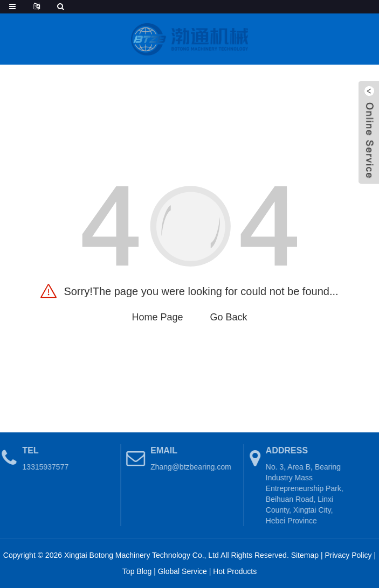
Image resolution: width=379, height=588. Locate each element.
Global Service (182, 571)
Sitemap (305, 555)
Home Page (157, 317)
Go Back (229, 317)
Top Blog (137, 571)
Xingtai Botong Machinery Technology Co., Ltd (142, 555)
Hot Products (235, 571)
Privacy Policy (348, 555)
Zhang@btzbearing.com (187, 467)
